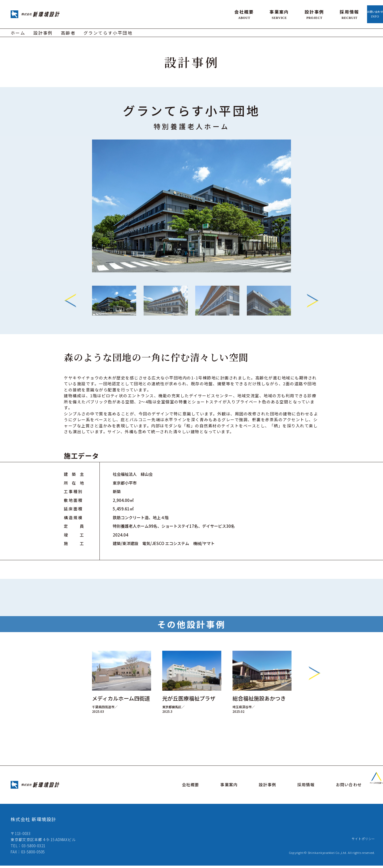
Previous (70, 299)
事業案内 (247, 13)
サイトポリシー (361, 841)
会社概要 (212, 13)
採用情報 (317, 13)
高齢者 (68, 31)
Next (313, 299)
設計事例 (282, 13)
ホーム (18, 31)
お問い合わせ (359, 13)
